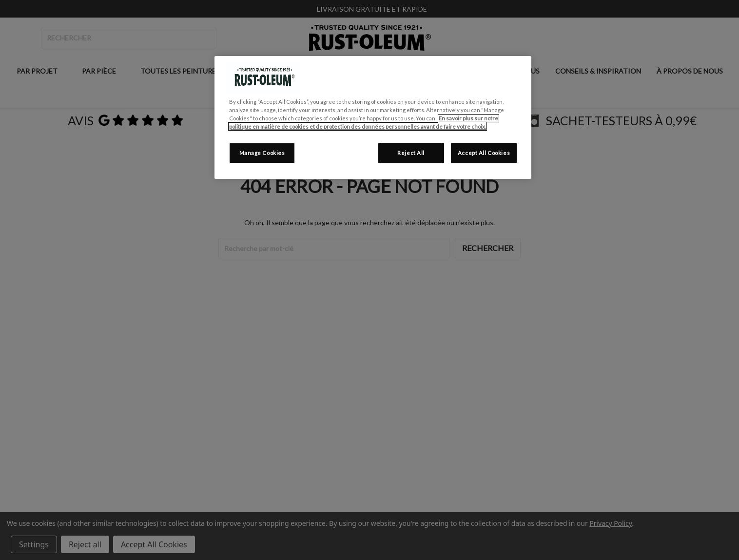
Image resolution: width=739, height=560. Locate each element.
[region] (373, 117)
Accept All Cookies (484, 153)
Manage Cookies (262, 153)
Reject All (411, 153)
